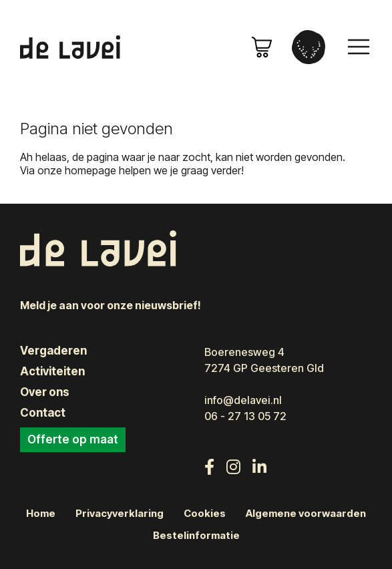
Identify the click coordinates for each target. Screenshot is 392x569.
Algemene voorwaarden (306, 514)
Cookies (205, 514)
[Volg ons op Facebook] (209, 467)
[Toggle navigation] (359, 47)
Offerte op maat (73, 439)
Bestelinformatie (196, 536)
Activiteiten (52, 371)
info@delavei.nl (243, 400)
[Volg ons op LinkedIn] (259, 467)
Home (41, 514)
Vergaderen (53, 351)
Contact (43, 413)
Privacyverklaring (120, 514)
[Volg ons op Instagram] (233, 467)
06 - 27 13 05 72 (245, 416)
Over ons (45, 392)
